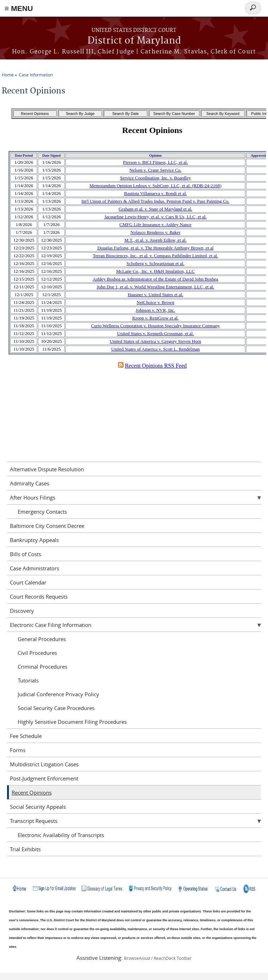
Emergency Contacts (42, 512)
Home (8, 75)
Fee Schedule (26, 736)
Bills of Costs (25, 554)
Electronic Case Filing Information (51, 625)
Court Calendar (28, 582)
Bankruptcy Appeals (34, 540)
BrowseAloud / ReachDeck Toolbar (158, 958)
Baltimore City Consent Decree (47, 526)
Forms (18, 750)
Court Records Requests (39, 596)
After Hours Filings (33, 497)
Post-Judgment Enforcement (44, 778)
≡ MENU (19, 8)
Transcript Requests (34, 821)
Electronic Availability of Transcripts (61, 835)
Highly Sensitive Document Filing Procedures (72, 722)
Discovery (22, 611)
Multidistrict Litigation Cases (44, 764)
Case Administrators (35, 568)
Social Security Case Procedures (56, 708)
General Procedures (42, 639)
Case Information (36, 75)
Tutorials (28, 680)
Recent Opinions (32, 792)
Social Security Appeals (38, 807)
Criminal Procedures (42, 667)
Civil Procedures (37, 653)
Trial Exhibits (25, 849)
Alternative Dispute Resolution (47, 469)
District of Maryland (134, 41)
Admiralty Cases (30, 483)
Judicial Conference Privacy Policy (58, 694)
